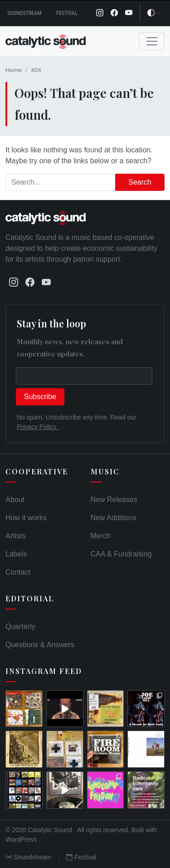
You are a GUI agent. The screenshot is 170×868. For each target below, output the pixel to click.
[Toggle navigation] (152, 41)
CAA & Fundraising (121, 554)
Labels (16, 554)
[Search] (61, 182)
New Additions (114, 518)
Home (14, 70)
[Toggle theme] (154, 13)
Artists (15, 536)
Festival (67, 13)
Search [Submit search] (140, 182)
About (15, 500)
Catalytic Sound (51, 830)
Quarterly (20, 627)
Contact (18, 572)
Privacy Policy (37, 427)
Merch (101, 536)
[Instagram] (100, 13)
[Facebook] (114, 13)
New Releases (114, 500)
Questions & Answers (40, 645)
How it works (26, 518)
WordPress (22, 839)
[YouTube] (129, 13)
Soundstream (24, 13)
